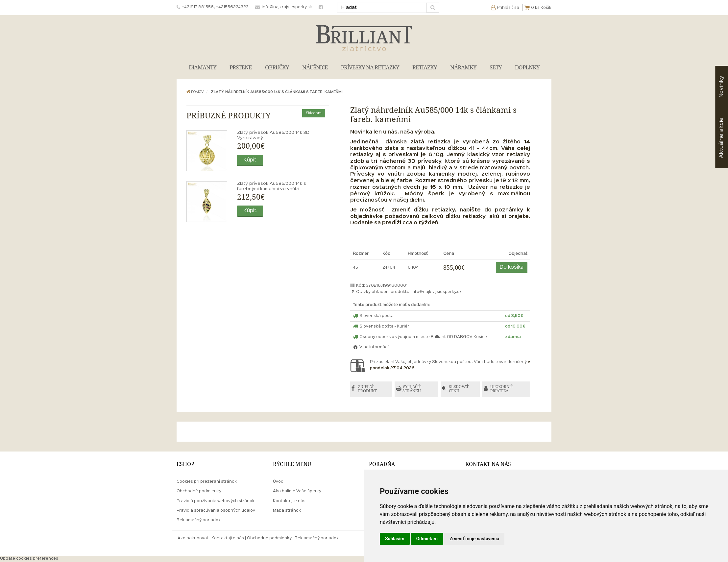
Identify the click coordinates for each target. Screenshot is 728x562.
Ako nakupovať (193, 538)
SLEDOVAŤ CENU (459, 389)
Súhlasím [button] (395, 539)
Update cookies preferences (29, 559)
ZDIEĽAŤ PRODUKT (368, 389)
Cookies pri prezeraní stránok (207, 482)
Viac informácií (371, 347)
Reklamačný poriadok (199, 520)
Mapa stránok (287, 511)
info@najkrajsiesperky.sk (437, 292)
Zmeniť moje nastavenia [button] (474, 539)
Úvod (278, 482)
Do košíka (512, 267)
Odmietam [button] (427, 539)
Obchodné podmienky (199, 492)
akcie (721, 138)
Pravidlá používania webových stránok (216, 501)
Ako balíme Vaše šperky (297, 492)
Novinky (721, 87)
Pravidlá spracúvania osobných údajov (216, 511)
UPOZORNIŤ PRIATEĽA (503, 389)
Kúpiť (250, 160)
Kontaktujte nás (289, 501)
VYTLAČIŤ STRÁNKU (413, 389)
